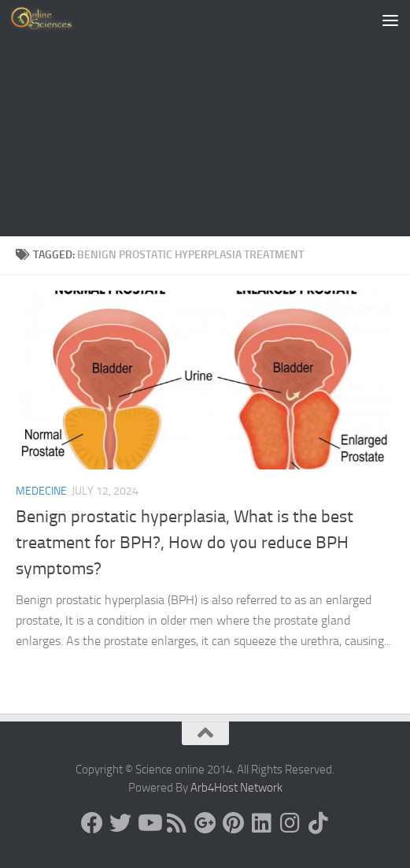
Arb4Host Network (236, 788)
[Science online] (92, 823)
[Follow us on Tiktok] (319, 823)
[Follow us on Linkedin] (262, 823)
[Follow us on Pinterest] (234, 823)
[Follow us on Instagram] (290, 823)
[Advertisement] (205, 118)
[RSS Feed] (177, 823)
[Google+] (205, 823)
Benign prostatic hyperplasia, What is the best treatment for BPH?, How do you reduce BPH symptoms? (185, 543)
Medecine (41, 491)
